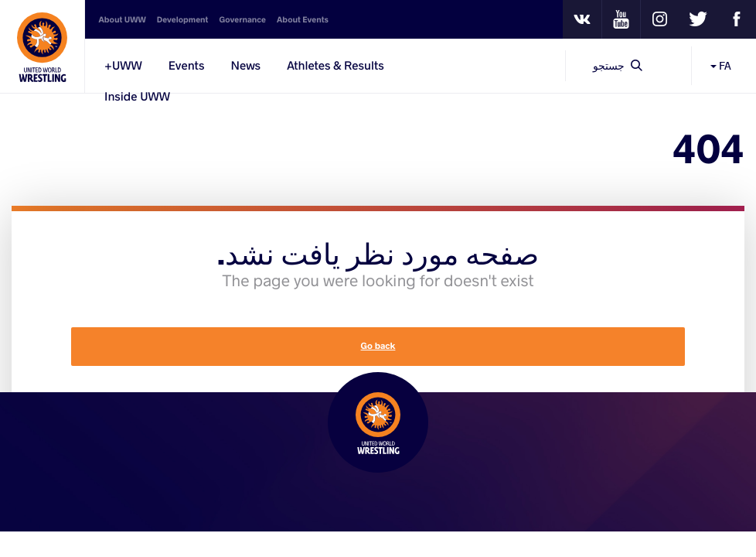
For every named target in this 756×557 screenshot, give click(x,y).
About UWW (123, 19)
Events (187, 66)
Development (183, 19)
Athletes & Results (335, 66)
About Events (303, 19)
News (245, 66)
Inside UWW (137, 97)
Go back (378, 346)
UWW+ (123, 66)
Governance (242, 19)
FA (721, 65)
